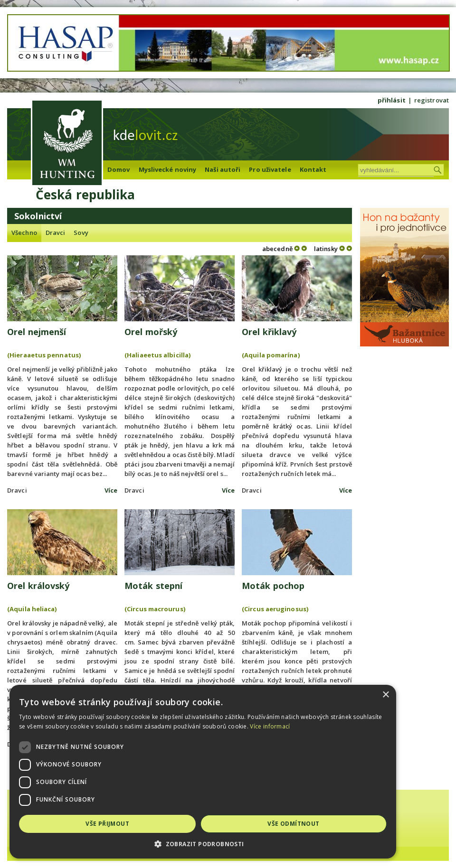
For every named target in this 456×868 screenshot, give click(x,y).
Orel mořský (151, 332)
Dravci (56, 233)
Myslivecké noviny (168, 169)
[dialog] (228, 772)
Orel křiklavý (269, 332)
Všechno (24, 233)
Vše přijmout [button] (120, 824)
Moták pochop (273, 586)
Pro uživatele (270, 169)
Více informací (218, 726)
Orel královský (38, 586)
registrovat (432, 100)
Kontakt (313, 169)
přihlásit (392, 100)
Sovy (81, 233)
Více (111, 490)
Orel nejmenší (37, 332)
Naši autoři (223, 169)
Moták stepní (153, 586)
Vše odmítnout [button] (331, 824)
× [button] (436, 695)
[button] (228, 844)
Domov (119, 169)
